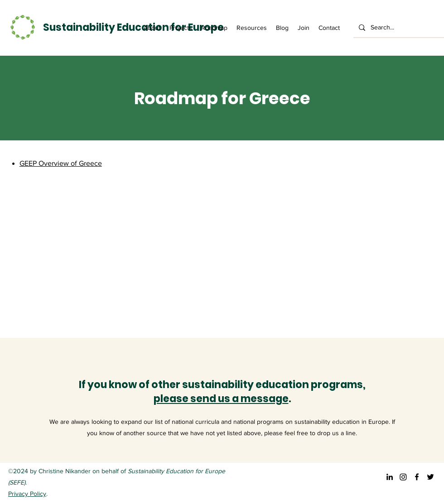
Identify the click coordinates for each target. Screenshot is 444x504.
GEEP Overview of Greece (61, 163)
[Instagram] (403, 477)
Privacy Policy (27, 494)
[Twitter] (430, 477)
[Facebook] (417, 477)
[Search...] (398, 27)
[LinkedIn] (390, 477)
